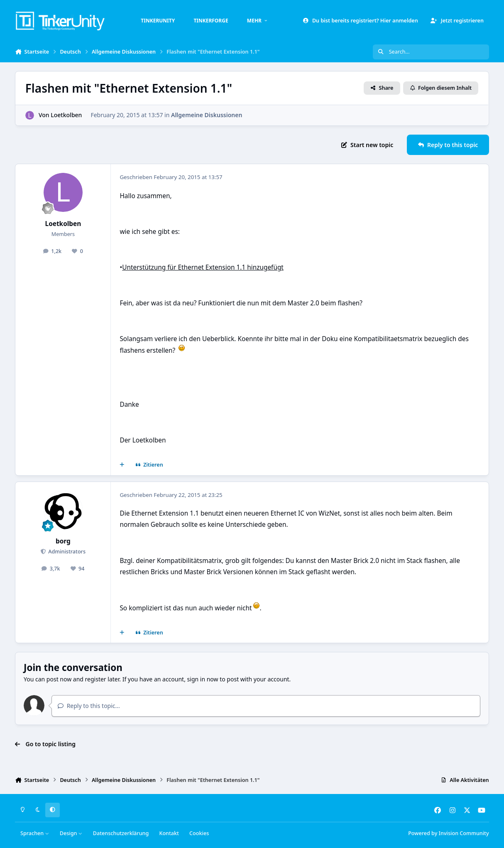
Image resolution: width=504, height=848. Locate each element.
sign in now (203, 679)
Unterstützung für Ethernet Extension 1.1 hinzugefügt (203, 267)
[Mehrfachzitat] (122, 465)
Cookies (199, 833)
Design (71, 833)
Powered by (448, 833)
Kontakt (169, 833)
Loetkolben (67, 115)
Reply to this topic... (89, 706)
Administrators (66, 552)
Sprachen (35, 833)
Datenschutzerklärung (121, 833)
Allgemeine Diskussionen (207, 115)
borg (63, 541)
